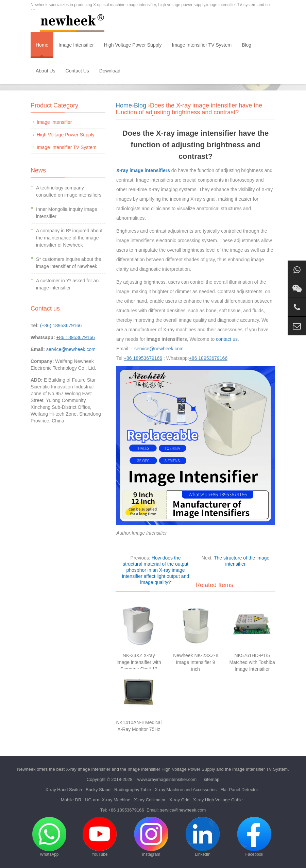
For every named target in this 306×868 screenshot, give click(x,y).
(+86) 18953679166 (61, 325)
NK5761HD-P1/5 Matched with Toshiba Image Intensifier (252, 662)
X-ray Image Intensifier (88, 769)
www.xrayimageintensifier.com (167, 779)
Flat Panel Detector (239, 790)
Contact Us (77, 71)
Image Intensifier (76, 45)
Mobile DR (71, 800)
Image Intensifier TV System (202, 45)
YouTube (100, 837)
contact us (227, 339)
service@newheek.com (71, 349)
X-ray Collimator (150, 800)
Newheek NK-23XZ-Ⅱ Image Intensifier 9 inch (195, 662)
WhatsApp (49, 837)
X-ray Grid (179, 800)
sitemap (212, 779)
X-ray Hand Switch (64, 790)
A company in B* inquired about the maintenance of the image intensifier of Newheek (69, 238)
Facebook (254, 837)
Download (110, 71)
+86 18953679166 (126, 810)
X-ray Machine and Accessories (186, 790)
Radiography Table (133, 790)
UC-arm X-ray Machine (108, 800)
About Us (46, 71)
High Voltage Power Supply (133, 45)
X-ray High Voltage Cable (218, 800)
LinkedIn (203, 837)
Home (42, 45)
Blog (247, 45)
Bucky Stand (98, 790)
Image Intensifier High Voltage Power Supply (171, 769)
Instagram (151, 837)
